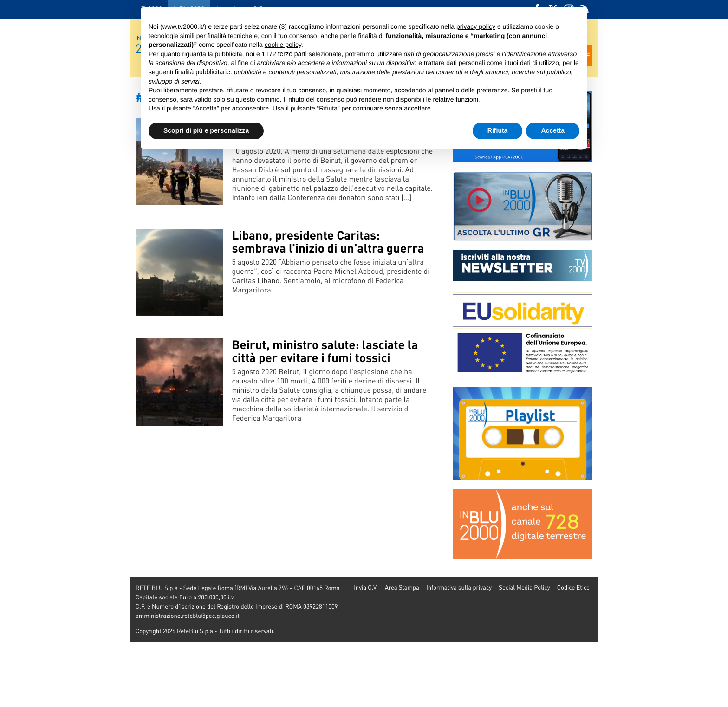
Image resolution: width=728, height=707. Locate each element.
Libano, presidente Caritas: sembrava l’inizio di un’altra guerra (328, 242)
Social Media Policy (524, 587)
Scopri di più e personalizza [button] (206, 130)
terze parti (292, 54)
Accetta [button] (553, 130)
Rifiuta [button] (498, 130)
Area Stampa (402, 587)
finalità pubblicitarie (203, 72)
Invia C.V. (366, 587)
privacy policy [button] (476, 26)
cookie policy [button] (283, 45)
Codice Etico (573, 587)
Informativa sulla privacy (459, 587)
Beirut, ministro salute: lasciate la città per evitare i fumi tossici (325, 351)
